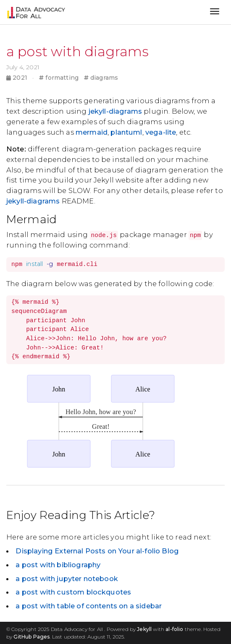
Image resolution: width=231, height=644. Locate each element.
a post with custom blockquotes (73, 592)
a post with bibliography (58, 565)
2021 (18, 78)
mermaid (92, 132)
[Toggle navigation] (215, 12)
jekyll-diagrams (115, 111)
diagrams (101, 78)
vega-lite (161, 132)
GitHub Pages (31, 637)
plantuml (126, 132)
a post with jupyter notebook (67, 579)
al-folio (174, 629)
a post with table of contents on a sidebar (89, 606)
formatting (59, 78)
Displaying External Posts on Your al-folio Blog (97, 551)
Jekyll (144, 629)
